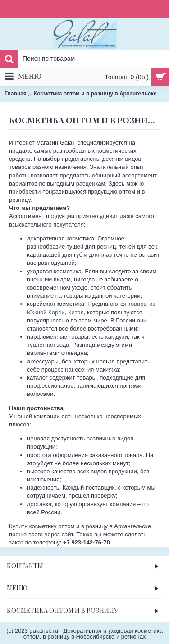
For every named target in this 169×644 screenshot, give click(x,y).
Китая (76, 312)
